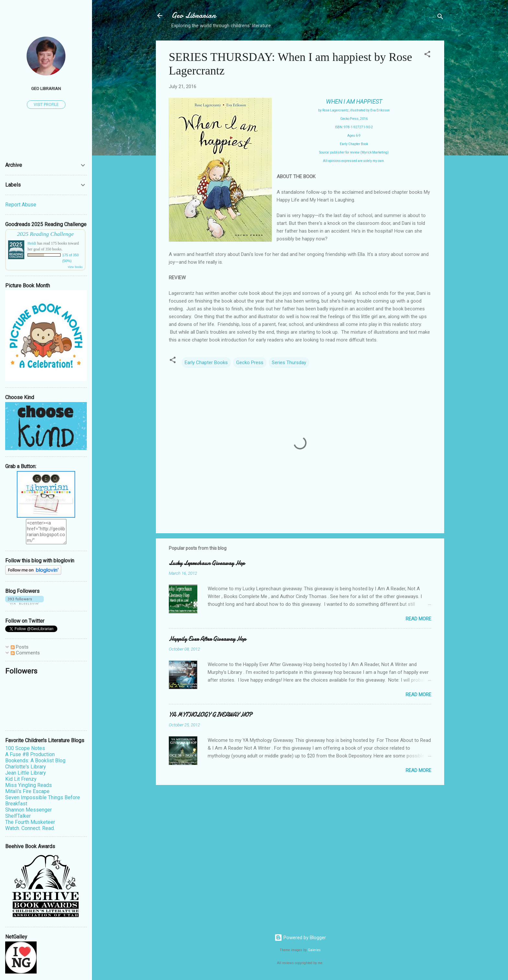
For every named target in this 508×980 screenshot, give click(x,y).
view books (75, 267)
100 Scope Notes (25, 748)
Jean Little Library (26, 773)
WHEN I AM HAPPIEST (354, 102)
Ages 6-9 (354, 136)
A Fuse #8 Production (30, 754)
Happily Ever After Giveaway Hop (207, 639)
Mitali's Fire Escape (27, 791)
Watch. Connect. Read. (30, 828)
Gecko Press (250, 363)
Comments (25, 653)
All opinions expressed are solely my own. (354, 161)
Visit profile (46, 105)
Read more (418, 619)
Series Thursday (289, 363)
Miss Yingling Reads (29, 785)
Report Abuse (21, 205)
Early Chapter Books (206, 363)
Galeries (314, 950)
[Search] (440, 18)
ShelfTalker (18, 816)
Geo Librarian (194, 15)
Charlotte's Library (26, 767)
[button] (427, 55)
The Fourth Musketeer (30, 822)
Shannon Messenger (29, 810)
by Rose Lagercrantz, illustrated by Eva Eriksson (354, 110)
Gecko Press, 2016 (354, 119)
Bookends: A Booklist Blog (35, 761)
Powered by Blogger (300, 938)
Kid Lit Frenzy (21, 779)
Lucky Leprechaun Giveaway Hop (207, 563)
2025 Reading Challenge (46, 234)
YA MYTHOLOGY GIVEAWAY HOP (210, 715)
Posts (20, 647)
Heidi (32, 243)
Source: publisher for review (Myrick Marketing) (354, 152)
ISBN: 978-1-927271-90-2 (354, 127)
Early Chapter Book (354, 144)
